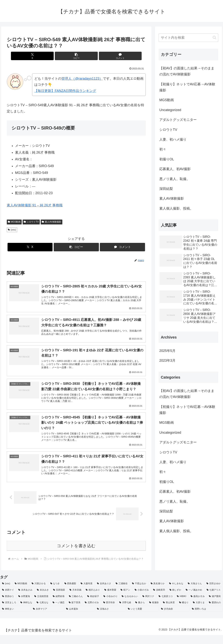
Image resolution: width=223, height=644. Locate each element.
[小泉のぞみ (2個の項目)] (142, 599)
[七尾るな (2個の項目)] (42, 612)
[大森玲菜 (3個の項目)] (87, 593)
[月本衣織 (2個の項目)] (76, 599)
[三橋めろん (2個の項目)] (76, 605)
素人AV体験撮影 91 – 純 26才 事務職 (35, 205)
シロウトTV (31, 222)
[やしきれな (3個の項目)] (176, 593)
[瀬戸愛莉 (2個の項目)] (215, 605)
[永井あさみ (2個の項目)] (25, 599)
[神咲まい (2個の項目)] (15, 618)
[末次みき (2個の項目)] (43, 599)
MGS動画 (14, 222)
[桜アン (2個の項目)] (125, 599)
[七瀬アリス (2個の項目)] (214, 599)
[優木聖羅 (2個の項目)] (110, 599)
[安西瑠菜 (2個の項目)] (59, 599)
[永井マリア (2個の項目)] (47, 618)
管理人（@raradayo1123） (82, 79)
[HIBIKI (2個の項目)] (182, 605)
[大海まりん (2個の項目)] (195, 593)
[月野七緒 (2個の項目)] (125, 612)
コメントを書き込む (76, 555)
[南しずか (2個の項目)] (176, 599)
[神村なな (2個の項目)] (26, 612)
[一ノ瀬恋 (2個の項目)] (58, 612)
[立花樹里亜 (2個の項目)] (41, 605)
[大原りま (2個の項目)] (199, 612)
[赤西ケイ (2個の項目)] (8, 599)
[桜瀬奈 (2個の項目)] (154, 612)
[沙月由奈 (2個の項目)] (174, 618)
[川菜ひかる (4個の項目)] (39, 593)
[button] (76, 56)
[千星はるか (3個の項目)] (139, 593)
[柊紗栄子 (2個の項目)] (93, 605)
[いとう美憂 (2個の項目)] (142, 618)
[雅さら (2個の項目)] (140, 612)
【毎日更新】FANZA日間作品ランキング (65, 91)
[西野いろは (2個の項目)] (206, 618)
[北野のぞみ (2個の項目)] (92, 612)
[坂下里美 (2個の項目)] (75, 612)
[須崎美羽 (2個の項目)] (159, 599)
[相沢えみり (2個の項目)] (93, 599)
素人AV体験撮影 (52, 222)
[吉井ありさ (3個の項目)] (104, 593)
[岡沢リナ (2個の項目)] (148, 605)
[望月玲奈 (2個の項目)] (109, 612)
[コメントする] (100, 56)
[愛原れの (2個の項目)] (215, 612)
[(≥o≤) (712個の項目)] (6, 593)
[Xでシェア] (53, 56)
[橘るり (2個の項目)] (184, 612)
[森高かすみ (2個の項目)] (198, 605)
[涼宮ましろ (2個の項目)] (9, 612)
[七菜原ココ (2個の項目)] (166, 605)
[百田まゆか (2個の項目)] (214, 593)
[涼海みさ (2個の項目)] (110, 618)
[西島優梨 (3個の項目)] (71, 593)
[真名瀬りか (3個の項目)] (158, 593)
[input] (189, 38)
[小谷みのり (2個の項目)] (111, 605)
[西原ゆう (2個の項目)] (8, 605)
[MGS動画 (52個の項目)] (21, 593)
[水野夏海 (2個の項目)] (24, 605)
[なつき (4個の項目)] (55, 593)
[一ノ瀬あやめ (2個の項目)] (194, 599)
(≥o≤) (12, 230)
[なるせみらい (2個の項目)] (130, 605)
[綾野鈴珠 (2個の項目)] (59, 605)
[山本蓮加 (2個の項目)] (79, 618)
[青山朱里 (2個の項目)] (169, 612)
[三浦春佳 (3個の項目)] (122, 593)
